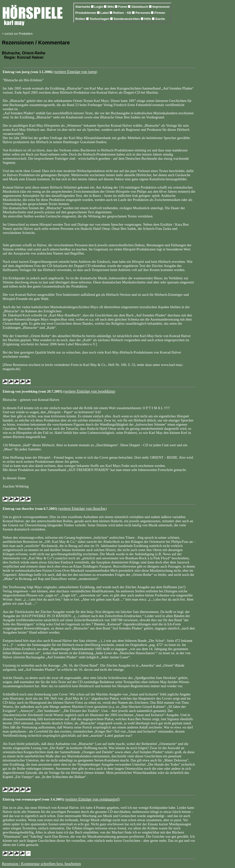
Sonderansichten (127, 19)
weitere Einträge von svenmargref (92, 799)
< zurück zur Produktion (17, 34)
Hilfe (148, 19)
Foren (123, 7)
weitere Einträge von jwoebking (89, 391)
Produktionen (86, 13)
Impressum (161, 7)
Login (99, 7)
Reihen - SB (123, 13)
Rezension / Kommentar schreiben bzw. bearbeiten (41, 864)
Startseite (83, 7)
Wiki (111, 7)
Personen (143, 13)
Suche (160, 19)
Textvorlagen (100, 19)
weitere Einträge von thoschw (82, 508)
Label (105, 13)
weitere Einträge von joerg (76, 72)
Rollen (81, 19)
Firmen (160, 13)
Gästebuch (140, 7)
